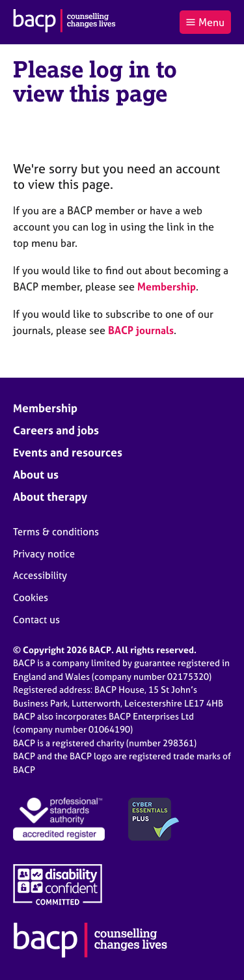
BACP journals (141, 330)
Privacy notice (44, 554)
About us (36, 474)
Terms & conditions (56, 532)
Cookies (31, 597)
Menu (205, 22)
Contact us (36, 620)
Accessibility (40, 575)
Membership (167, 287)
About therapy (50, 497)
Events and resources (68, 452)
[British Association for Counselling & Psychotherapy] (64, 22)
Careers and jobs (56, 430)
